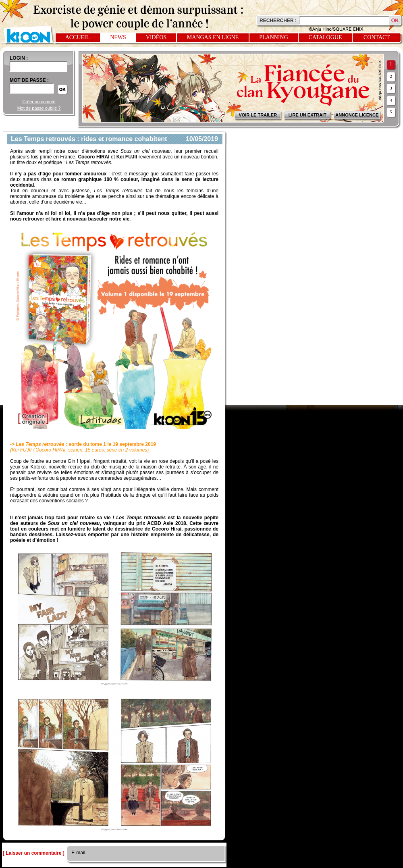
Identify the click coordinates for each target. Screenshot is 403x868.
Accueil (78, 37)
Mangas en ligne (213, 37)
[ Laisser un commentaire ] (34, 853)
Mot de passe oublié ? (39, 108)
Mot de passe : (29, 80)
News (118, 37)
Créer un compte (39, 102)
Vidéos (156, 37)
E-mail (78, 853)
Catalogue (325, 37)
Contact (377, 37)
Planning (274, 37)
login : (19, 58)
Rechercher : (278, 21)
